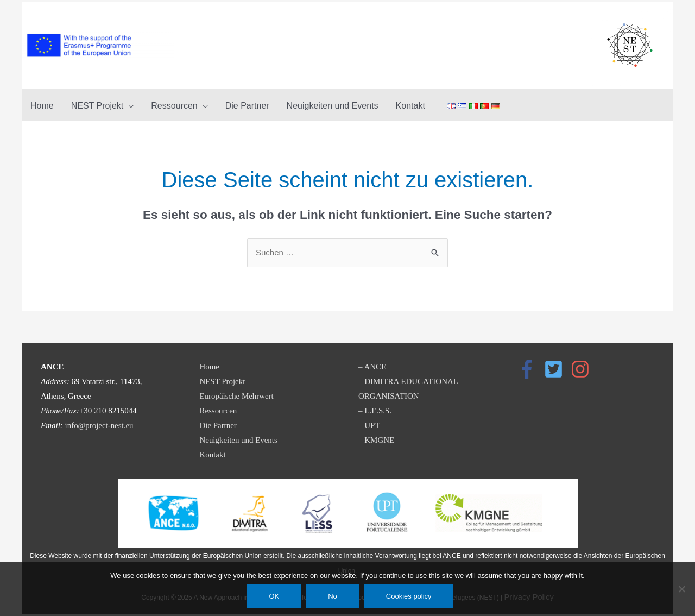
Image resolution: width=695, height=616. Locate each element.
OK (274, 596)
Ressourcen (219, 411)
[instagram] (583, 369)
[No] (681, 589)
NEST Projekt (223, 381)
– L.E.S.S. (375, 411)
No (333, 596)
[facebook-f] (530, 369)
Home (210, 367)
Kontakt (213, 455)
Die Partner (219, 425)
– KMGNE (376, 440)
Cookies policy (409, 596)
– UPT (369, 425)
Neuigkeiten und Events (239, 440)
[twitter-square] (557, 369)
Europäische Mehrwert (237, 396)
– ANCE (372, 367)
